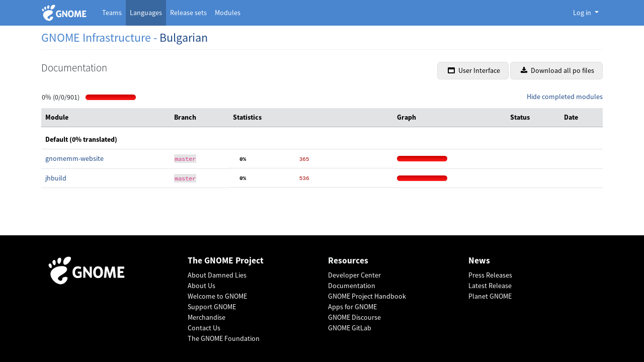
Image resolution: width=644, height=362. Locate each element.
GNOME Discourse (354, 317)
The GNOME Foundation (224, 338)
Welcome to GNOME (217, 296)
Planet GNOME (490, 296)
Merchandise (207, 317)
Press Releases (490, 275)
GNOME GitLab (350, 328)
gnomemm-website (74, 158)
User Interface (474, 70)
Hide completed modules (565, 97)
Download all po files (557, 70)
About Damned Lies (217, 275)
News (479, 261)
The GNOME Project (226, 261)
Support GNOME (212, 307)
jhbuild (56, 178)
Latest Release (490, 286)
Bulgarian (184, 37)
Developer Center (354, 275)
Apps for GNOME (352, 307)
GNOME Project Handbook (367, 296)
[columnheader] (106, 118)
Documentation (352, 286)
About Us (202, 286)
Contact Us (204, 328)
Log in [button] (583, 13)
